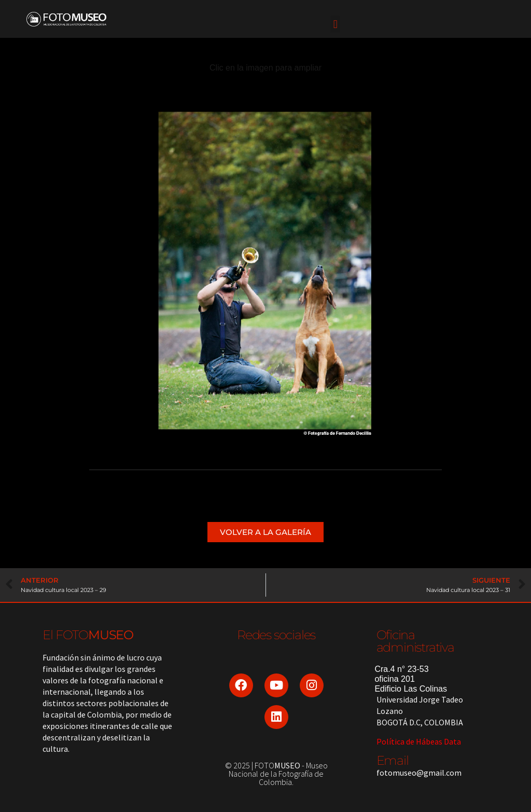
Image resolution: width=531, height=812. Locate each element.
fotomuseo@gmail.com (419, 773)
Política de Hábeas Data (419, 741)
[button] (335, 24)
